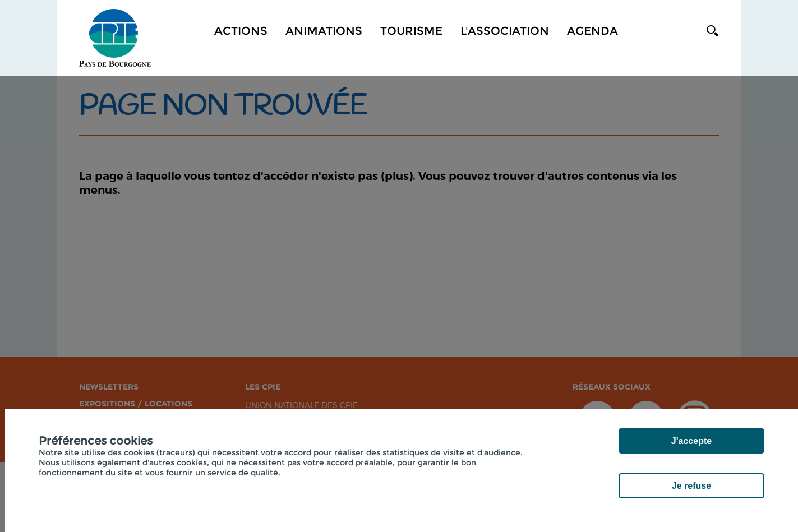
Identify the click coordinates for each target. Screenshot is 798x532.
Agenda (592, 31)
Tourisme (411, 31)
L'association (505, 31)
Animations (324, 31)
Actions (241, 31)
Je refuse (691, 486)
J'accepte (691, 441)
